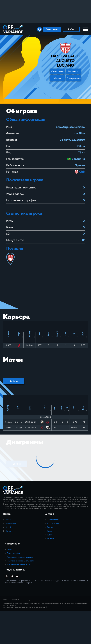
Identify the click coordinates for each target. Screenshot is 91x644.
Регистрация (52, 29)
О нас (10, 550)
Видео (50, 531)
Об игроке (57, 72)
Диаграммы (74, 78)
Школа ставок (53, 520)
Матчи (57, 78)
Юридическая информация (19, 565)
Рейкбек (9, 528)
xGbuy (50, 535)
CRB (80, 172)
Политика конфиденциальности (20, 561)
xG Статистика (53, 524)
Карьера (73, 72)
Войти (71, 29)
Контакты (51, 539)
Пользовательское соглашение (20, 557)
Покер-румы (11, 524)
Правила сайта (13, 554)
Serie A (14, 382)
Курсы (8, 520)
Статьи (8, 531)
